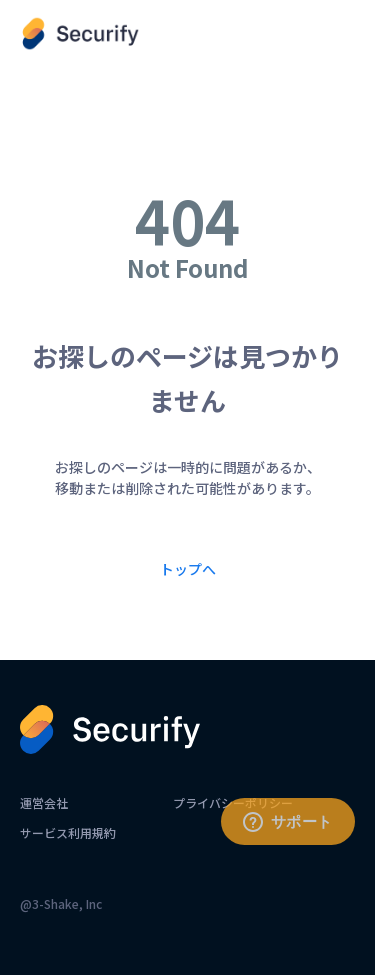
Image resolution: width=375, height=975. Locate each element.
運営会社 (44, 802)
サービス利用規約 (68, 832)
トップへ (188, 569)
